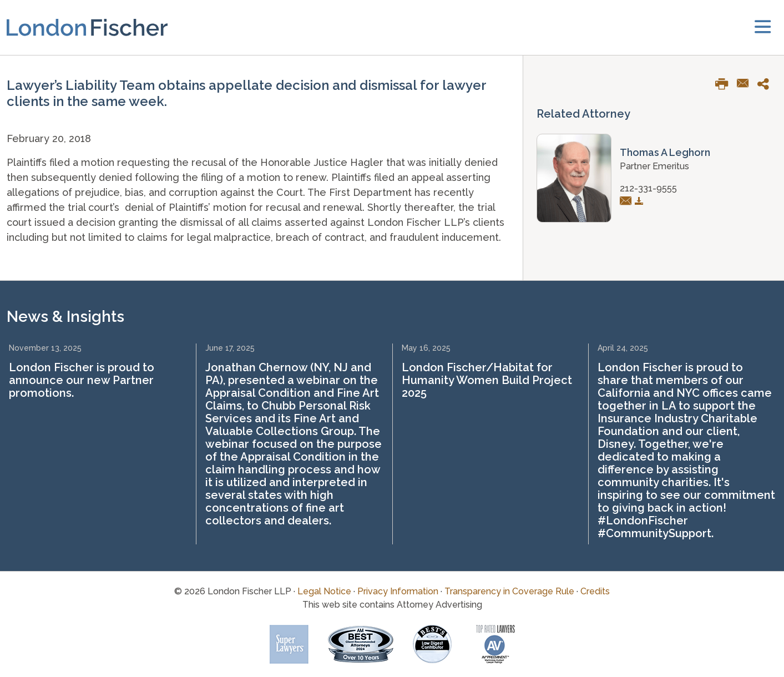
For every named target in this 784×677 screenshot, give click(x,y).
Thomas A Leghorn (665, 152)
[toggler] (763, 27)
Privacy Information (398, 591)
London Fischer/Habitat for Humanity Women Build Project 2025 (487, 380)
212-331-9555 (648, 188)
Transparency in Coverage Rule (509, 591)
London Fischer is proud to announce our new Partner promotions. (82, 380)
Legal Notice (324, 591)
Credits (595, 591)
